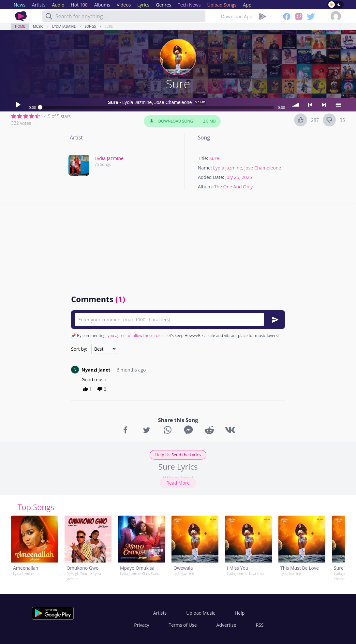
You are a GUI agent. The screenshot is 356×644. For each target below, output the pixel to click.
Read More (178, 483)
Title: (203, 158)
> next (324, 105)
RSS (260, 625)
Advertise (226, 625)
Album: (205, 187)
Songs (90, 26)
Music (38, 26)
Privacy (141, 625)
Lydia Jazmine (64, 26)
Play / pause (18, 105)
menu (338, 105)
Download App (237, 16)
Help (240, 613)
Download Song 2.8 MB (182, 121)
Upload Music (201, 613)
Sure (109, 26)
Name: (205, 168)
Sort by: (79, 349)
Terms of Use (183, 625)
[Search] (49, 16)
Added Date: (211, 177)
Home (20, 26)
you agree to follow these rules (136, 336)
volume (296, 105)
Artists (160, 613)
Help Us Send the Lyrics (178, 455)
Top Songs (36, 507)
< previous (310, 105)
